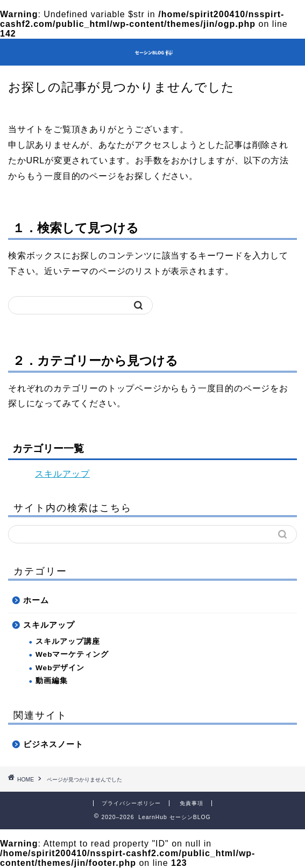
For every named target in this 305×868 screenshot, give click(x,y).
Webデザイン (60, 668)
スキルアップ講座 (68, 641)
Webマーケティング (72, 654)
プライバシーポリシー (131, 803)
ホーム (36, 600)
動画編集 (52, 681)
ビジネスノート (53, 744)
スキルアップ (62, 474)
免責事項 (191, 803)
